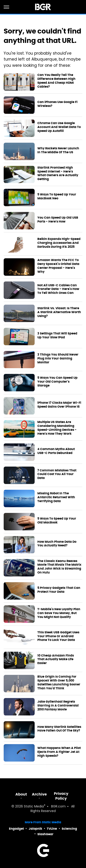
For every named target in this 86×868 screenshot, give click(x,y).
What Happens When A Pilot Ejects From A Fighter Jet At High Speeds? (59, 752)
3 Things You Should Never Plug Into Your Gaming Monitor (58, 359)
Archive (39, 794)
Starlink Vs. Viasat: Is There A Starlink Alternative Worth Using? (59, 312)
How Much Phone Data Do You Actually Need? (57, 544)
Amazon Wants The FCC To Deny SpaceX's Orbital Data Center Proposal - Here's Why (58, 266)
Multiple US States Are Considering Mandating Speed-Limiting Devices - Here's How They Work (57, 428)
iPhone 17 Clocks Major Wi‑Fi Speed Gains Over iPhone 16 (59, 405)
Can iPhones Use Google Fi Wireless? (57, 104)
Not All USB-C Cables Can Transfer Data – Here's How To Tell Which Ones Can (58, 289)
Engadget (16, 829)
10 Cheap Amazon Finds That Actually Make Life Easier (56, 659)
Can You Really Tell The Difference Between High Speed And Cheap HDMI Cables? (56, 81)
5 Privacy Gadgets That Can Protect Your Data (59, 590)
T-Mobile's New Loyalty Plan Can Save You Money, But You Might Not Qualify (59, 613)
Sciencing (69, 829)
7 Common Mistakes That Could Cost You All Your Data (57, 474)
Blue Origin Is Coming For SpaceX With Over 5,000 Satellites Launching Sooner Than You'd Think (59, 683)
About (21, 794)
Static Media (34, 807)
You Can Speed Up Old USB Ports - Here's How (58, 220)
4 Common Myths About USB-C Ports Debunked (56, 451)
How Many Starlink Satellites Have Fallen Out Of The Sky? (59, 729)
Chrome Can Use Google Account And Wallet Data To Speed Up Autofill (59, 127)
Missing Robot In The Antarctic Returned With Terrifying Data (56, 497)
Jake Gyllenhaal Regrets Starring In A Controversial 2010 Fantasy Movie (58, 706)
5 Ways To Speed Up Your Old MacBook (57, 521)
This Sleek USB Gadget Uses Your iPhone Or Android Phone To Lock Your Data (58, 636)
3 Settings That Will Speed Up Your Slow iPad (57, 335)
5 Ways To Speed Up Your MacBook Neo (57, 196)
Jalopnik (35, 829)
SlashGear (45, 834)
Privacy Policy (61, 796)
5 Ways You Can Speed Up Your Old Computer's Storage (57, 382)
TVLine (52, 829)
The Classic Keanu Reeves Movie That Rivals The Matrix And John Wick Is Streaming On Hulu (59, 567)
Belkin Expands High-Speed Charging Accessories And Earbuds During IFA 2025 (59, 243)
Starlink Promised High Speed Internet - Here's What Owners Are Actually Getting (58, 174)
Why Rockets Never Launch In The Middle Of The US (58, 150)
